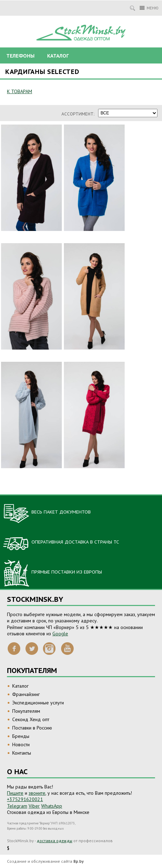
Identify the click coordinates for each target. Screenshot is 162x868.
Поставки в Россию (32, 728)
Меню (149, 8)
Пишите (15, 793)
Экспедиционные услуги (38, 703)
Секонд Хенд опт (31, 719)
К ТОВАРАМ (20, 91)
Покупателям (26, 711)
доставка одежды (54, 841)
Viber (34, 806)
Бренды (21, 736)
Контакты (22, 753)
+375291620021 (25, 799)
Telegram (17, 806)
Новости (21, 744)
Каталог (58, 56)
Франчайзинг (26, 694)
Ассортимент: (78, 114)
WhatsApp (52, 806)
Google (60, 634)
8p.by (79, 861)
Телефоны (20, 56)
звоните (37, 793)
